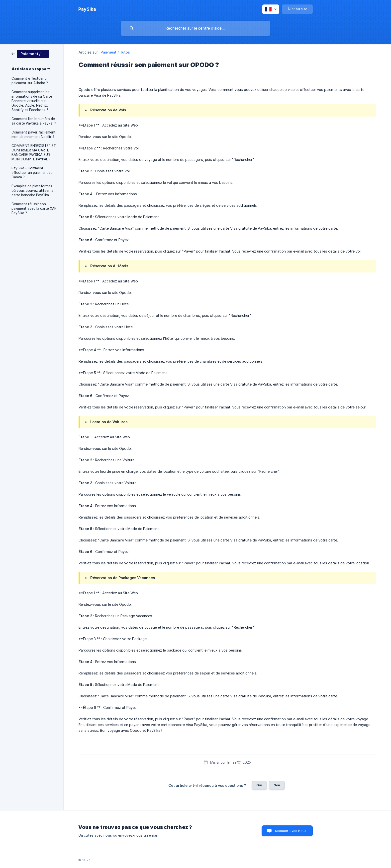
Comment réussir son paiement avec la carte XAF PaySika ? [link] (34, 208)
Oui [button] (259, 785)
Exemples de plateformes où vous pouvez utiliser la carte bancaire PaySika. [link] (32, 191)
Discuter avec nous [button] (291, 831)
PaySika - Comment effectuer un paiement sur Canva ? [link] (33, 173)
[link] (30, 53)
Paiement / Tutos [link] (115, 52)
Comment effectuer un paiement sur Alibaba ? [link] (30, 81)
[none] (87, 9)
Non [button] (277, 785)
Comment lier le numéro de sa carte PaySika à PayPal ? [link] (34, 121)
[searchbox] (195, 28)
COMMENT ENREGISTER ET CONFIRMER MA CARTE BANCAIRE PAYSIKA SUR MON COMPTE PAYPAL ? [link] (34, 152)
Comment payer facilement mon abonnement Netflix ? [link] (34, 134)
